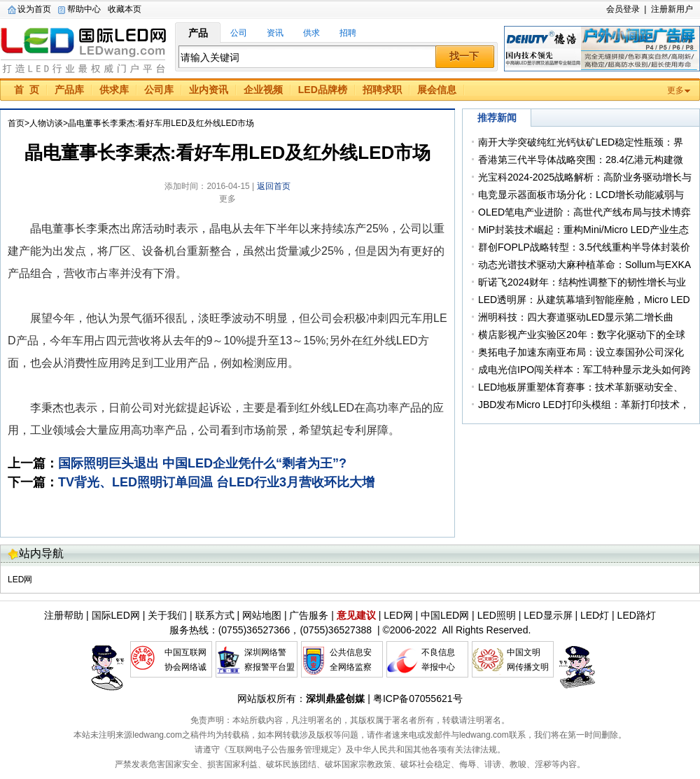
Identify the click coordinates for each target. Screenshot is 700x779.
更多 (675, 90)
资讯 (275, 33)
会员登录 (623, 9)
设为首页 (34, 9)
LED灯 (595, 615)
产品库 (69, 90)
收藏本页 (125, 9)
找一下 (464, 56)
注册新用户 (672, 9)
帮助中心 (84, 9)
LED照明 (497, 615)
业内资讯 (209, 90)
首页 (16, 123)
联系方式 (215, 615)
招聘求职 (382, 90)
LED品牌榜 (323, 90)
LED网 (20, 580)
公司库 (159, 90)
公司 (239, 33)
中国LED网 (445, 615)
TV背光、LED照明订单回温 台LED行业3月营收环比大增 (216, 482)
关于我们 (167, 615)
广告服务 (309, 615)
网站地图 (262, 615)
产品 (198, 33)
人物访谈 (46, 123)
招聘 (348, 33)
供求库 (114, 90)
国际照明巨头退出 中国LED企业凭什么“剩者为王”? (202, 463)
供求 (311, 33)
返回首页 (274, 186)
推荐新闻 (497, 118)
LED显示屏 (548, 615)
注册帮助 (64, 615)
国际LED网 (84, 49)
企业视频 (263, 90)
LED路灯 (637, 615)
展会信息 (437, 90)
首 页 (27, 90)
